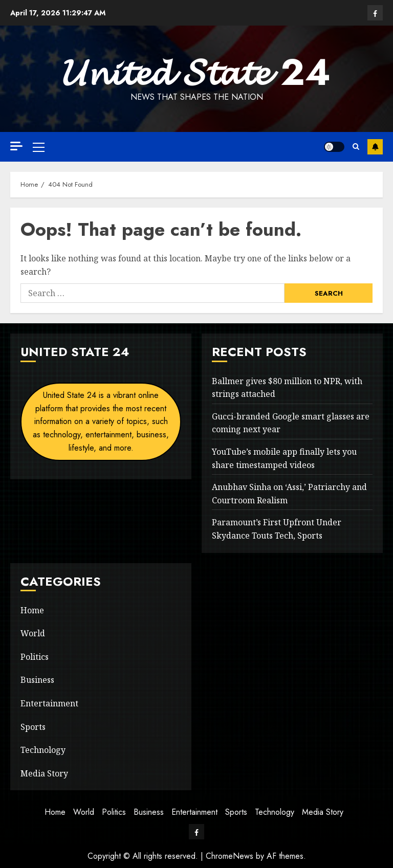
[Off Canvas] (16, 146)
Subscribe (375, 147)
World (33, 633)
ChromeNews (230, 856)
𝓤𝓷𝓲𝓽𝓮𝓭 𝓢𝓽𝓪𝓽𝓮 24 (196, 72)
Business (37, 680)
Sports (33, 727)
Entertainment (49, 703)
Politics (35, 657)
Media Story (44, 773)
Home (32, 610)
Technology (43, 750)
